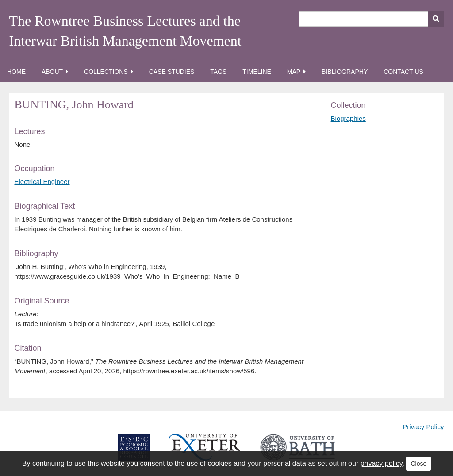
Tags (218, 72)
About (52, 72)
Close (418, 464)
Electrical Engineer (42, 182)
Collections (106, 72)
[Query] (372, 19)
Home (16, 72)
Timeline (257, 72)
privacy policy (382, 463)
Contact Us (403, 72)
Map (294, 72)
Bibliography (345, 72)
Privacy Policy (423, 427)
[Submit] (436, 19)
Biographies (348, 118)
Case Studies (172, 72)
